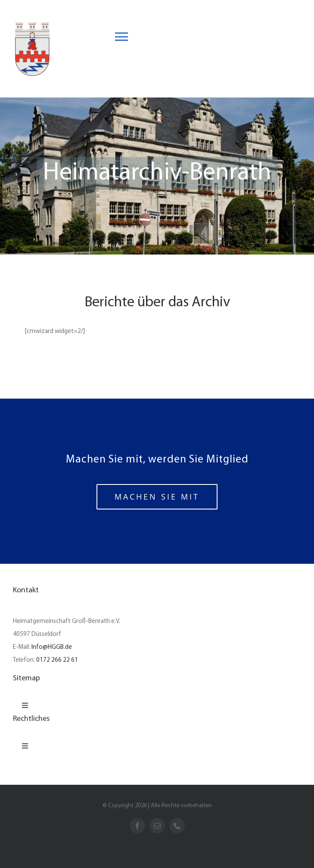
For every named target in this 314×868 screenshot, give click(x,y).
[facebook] (137, 826)
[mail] (157, 826)
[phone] (177, 826)
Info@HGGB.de (52, 647)
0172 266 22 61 (57, 660)
